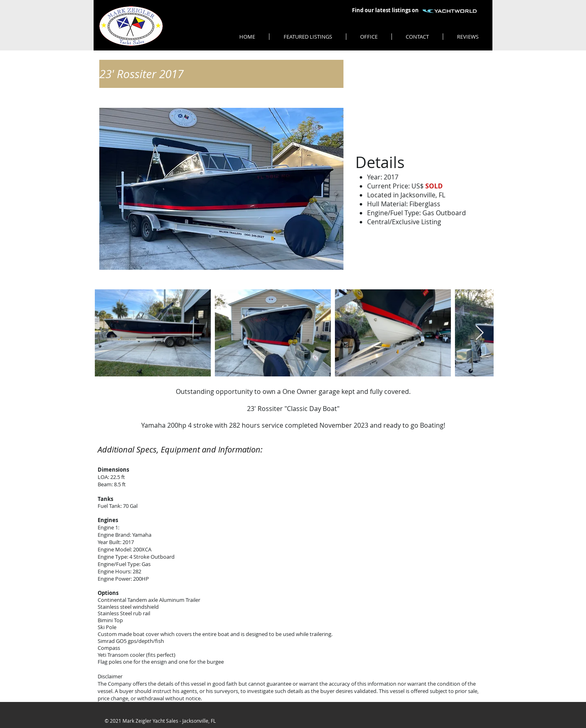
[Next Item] (480, 333)
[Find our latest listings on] (385, 10)
